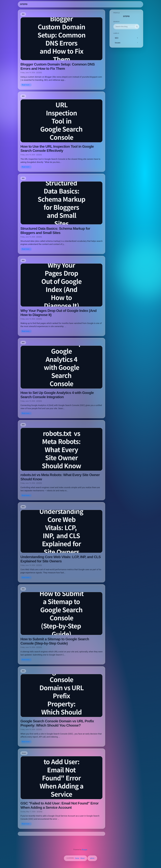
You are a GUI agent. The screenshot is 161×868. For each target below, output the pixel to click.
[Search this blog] (124, 27)
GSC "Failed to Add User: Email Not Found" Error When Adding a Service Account (59, 805)
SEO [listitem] (23, 14)
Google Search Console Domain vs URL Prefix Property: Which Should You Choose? (57, 723)
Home (77, 858)
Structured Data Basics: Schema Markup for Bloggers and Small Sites (55, 231)
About (82, 858)
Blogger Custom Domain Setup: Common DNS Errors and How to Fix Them (58, 66)
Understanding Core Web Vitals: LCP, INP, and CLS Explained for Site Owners (61, 559)
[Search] (137, 27)
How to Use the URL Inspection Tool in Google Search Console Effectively (57, 149)
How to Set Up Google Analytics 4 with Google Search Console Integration (57, 395)
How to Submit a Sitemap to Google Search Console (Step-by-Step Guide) (55, 641)
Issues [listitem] (24, 753)
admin (92, 858)
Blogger (85, 850)
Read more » (26, 85)
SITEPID (24, 4)
